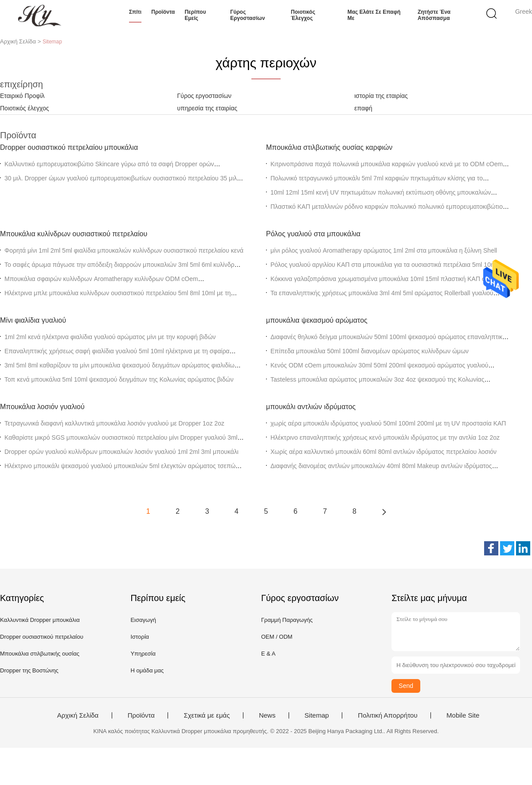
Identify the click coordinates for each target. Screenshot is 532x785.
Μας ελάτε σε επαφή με (374, 15)
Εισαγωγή (143, 620)
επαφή (363, 108)
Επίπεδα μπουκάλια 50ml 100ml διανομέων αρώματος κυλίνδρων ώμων (370, 351)
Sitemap (317, 715)
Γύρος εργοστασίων (247, 15)
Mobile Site (463, 715)
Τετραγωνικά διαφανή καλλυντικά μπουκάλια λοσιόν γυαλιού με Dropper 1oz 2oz (114, 423)
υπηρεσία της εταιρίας (207, 108)
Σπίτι (135, 12)
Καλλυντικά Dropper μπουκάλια (40, 620)
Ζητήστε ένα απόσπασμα (434, 15)
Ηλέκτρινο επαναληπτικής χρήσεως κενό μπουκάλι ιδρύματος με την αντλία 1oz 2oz (385, 437)
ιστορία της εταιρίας (381, 96)
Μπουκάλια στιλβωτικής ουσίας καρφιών (329, 147)
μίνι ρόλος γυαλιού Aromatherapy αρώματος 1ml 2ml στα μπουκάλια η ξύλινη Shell (384, 250)
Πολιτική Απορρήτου (387, 715)
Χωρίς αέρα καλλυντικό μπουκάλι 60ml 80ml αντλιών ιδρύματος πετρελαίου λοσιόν (383, 452)
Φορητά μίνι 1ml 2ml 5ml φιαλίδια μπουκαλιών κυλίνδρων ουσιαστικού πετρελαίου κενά (124, 250)
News (267, 715)
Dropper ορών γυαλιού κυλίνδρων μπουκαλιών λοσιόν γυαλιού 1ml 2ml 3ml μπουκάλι (121, 452)
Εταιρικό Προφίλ (22, 96)
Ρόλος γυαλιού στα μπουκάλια (313, 234)
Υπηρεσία (143, 654)
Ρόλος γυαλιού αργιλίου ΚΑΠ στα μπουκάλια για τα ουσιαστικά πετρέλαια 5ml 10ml (384, 265)
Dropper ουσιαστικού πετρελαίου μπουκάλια (69, 147)
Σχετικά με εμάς (207, 715)
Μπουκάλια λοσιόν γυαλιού (42, 407)
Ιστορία (140, 637)
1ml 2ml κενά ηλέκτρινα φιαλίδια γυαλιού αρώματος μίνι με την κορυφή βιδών (110, 337)
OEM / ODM (277, 637)
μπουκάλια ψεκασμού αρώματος (317, 320)
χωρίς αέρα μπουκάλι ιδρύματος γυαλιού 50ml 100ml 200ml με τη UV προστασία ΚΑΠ (388, 423)
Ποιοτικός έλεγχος (303, 15)
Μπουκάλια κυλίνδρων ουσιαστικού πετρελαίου (74, 234)
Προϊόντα (163, 12)
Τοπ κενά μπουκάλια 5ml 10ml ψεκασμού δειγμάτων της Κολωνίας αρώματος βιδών (119, 379)
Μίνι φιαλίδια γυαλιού (33, 320)
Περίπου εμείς (195, 15)
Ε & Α (268, 654)
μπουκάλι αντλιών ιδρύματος (311, 407)
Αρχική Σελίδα (78, 715)
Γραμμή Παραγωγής (287, 620)
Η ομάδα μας (147, 670)
